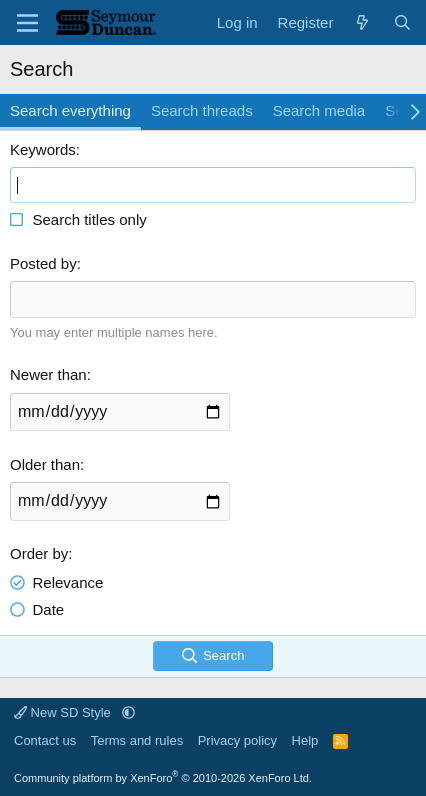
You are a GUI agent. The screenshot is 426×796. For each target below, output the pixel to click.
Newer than (48, 374)
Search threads (202, 110)
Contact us (45, 740)
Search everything (70, 110)
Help (305, 740)
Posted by (43, 263)
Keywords (43, 149)
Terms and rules (137, 740)
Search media (319, 110)
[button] (128, 712)
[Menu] (27, 23)
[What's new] (362, 22)
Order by (39, 553)
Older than (45, 464)
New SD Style (64, 712)
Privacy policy (237, 740)
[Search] (402, 22)
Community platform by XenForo (163, 778)
